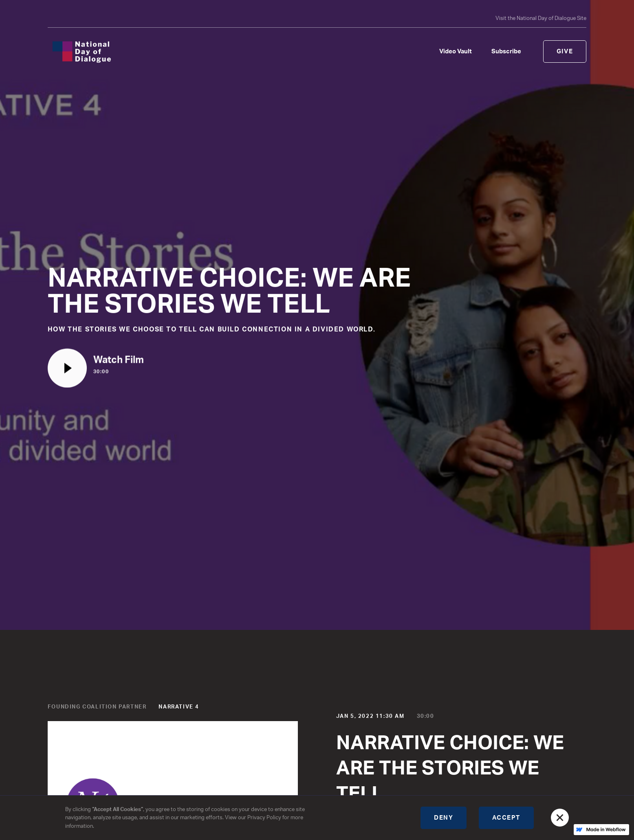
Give (565, 52)
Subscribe (506, 52)
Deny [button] (444, 818)
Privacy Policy (264, 818)
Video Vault (456, 52)
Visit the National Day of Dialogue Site (541, 18)
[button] (560, 818)
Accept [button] (506, 818)
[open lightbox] (96, 368)
